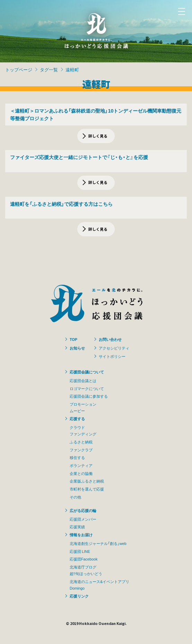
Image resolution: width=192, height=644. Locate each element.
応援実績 (77, 527)
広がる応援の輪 (83, 510)
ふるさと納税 (81, 442)
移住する (77, 457)
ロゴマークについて (87, 388)
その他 (75, 497)
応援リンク (79, 596)
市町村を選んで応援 (87, 489)
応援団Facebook (84, 559)
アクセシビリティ (114, 348)
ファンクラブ (81, 450)
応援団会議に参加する (89, 396)
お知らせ (77, 348)
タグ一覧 (49, 69)
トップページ (19, 69)
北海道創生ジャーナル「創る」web (98, 543)
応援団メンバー (83, 519)
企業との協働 (81, 473)
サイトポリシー (112, 356)
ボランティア (81, 465)
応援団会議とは (83, 380)
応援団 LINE (80, 551)
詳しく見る (98, 136)
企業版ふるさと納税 (87, 481)
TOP (73, 339)
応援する (77, 418)
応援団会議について (87, 372)
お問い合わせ (110, 339)
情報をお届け (81, 535)
